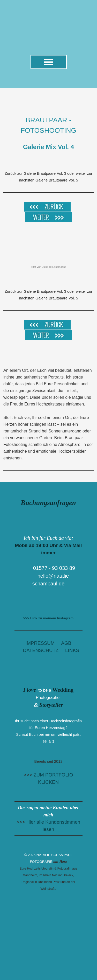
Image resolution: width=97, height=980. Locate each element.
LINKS (72, 650)
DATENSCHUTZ (41, 650)
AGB (66, 643)
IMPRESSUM (40, 643)
